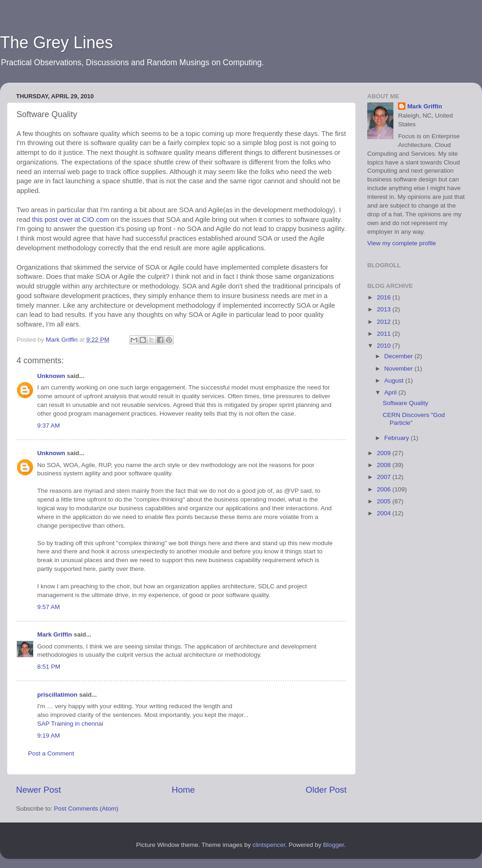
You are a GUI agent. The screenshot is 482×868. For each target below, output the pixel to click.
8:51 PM (49, 667)
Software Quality (406, 403)
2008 (385, 465)
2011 (385, 334)
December (399, 356)
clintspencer (269, 845)
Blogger (334, 845)
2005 (385, 501)
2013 (385, 309)
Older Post (326, 790)
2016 (385, 297)
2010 (385, 346)
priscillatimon (57, 695)
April (391, 392)
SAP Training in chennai (70, 724)
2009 (385, 453)
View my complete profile (402, 243)
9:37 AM (49, 426)
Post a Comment (51, 753)
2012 (385, 322)
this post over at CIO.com (70, 220)
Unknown (51, 376)
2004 (385, 513)
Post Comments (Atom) (86, 809)
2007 (385, 477)
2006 (385, 489)
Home (183, 790)
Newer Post (39, 790)
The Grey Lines (56, 42)
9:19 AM (49, 736)
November (399, 369)
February (398, 438)
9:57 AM (49, 607)
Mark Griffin (55, 634)
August (395, 380)
